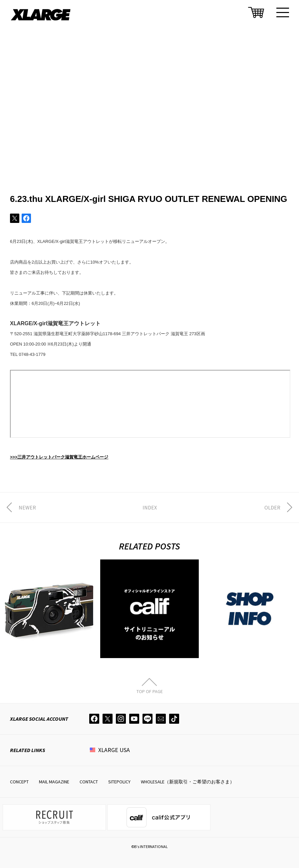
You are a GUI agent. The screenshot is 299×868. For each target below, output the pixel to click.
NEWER (27, 507)
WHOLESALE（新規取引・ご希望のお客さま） (188, 782)
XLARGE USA (114, 750)
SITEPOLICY (119, 782)
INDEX (150, 507)
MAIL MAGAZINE (54, 782)
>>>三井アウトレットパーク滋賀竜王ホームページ (59, 457)
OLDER (272, 507)
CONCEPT (19, 782)
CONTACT (89, 782)
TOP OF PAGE (150, 691)
